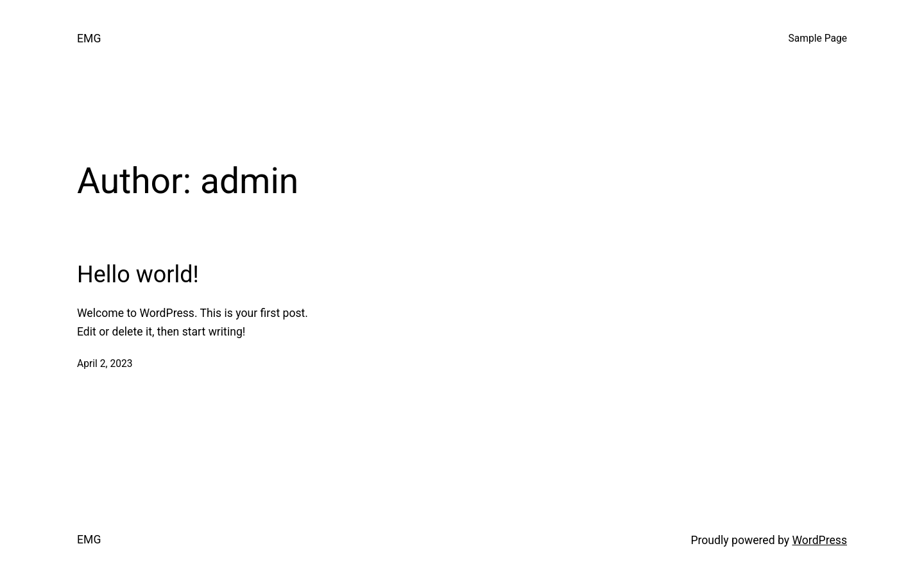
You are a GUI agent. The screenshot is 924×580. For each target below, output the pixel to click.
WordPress (819, 540)
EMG (89, 38)
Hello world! (138, 275)
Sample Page (818, 38)
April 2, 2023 (105, 364)
